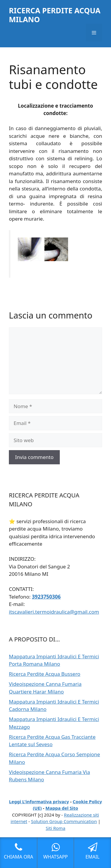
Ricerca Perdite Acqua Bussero (45, 674)
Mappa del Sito (62, 808)
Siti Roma (55, 828)
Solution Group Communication (64, 821)
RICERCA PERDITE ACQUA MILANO (55, 15)
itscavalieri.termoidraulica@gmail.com (54, 612)
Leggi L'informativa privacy (39, 801)
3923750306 (46, 597)
